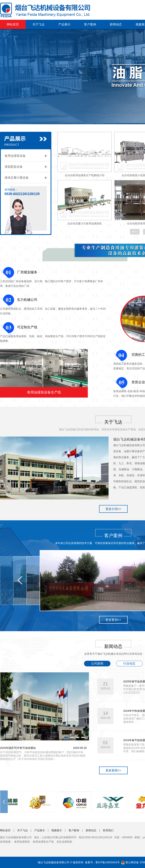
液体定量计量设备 (17, 178)
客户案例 (90, 24)
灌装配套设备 (14, 167)
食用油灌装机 (22, 842)
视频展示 (57, 830)
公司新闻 (97, 663)
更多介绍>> (113, 509)
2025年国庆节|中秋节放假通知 (18, 748)
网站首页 (13, 24)
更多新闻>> (113, 770)
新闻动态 (116, 24)
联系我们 (108, 830)
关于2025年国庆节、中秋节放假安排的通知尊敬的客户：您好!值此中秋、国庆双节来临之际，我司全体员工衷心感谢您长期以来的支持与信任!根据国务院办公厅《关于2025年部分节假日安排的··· (43, 756)
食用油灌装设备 (15, 156)
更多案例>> (113, 620)
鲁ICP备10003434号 (108, 862)
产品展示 (64, 24)
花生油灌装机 (64, 842)
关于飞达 (39, 24)
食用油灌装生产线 (43, 842)
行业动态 (129, 663)
